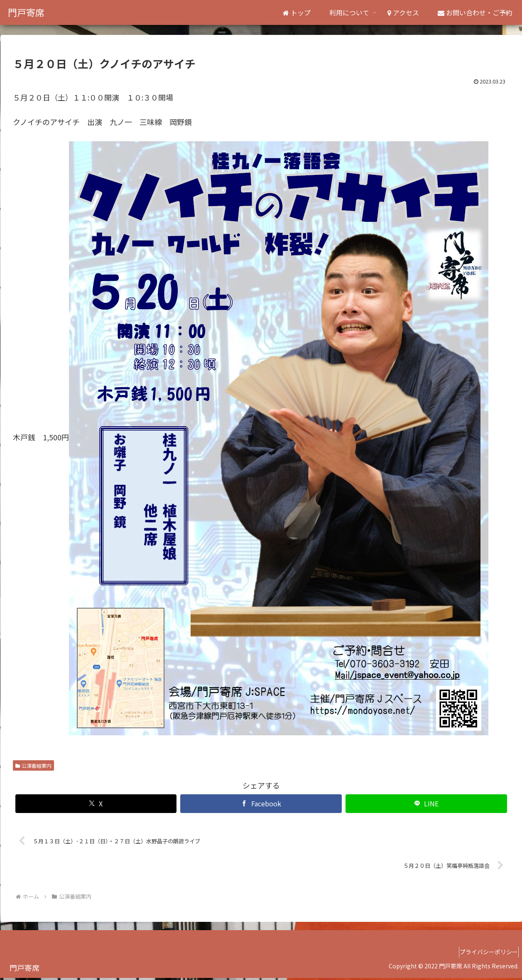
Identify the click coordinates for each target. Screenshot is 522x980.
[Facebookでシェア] (261, 804)
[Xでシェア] (96, 804)
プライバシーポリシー (485, 954)
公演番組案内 (34, 765)
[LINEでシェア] (426, 804)
